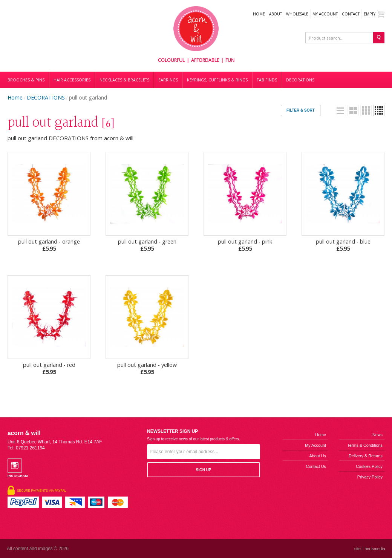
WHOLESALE (297, 14)
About (276, 14)
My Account (325, 14)
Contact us (316, 466)
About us (318, 456)
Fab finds (267, 80)
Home (259, 14)
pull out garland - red (49, 368)
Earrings (168, 80)
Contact (351, 14)
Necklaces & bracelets (124, 80)
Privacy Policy (370, 477)
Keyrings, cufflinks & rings (217, 80)
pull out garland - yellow (147, 368)
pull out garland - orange (49, 245)
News (377, 435)
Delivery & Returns (366, 456)
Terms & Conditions (365, 445)
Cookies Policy (369, 466)
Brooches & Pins (26, 80)
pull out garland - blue (343, 245)
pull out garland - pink (245, 245)
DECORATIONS (300, 80)
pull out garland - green (147, 245)
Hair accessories (72, 80)
